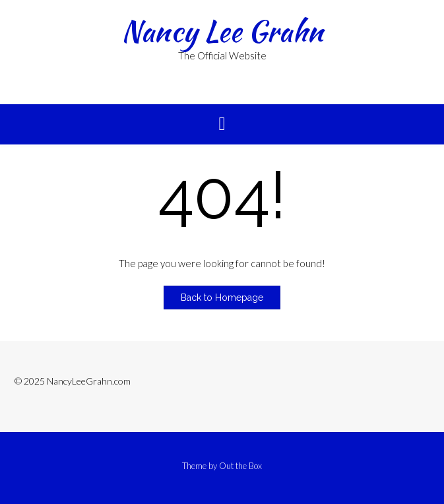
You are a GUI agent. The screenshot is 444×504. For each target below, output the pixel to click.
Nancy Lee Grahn (222, 31)
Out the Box (240, 466)
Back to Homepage (222, 298)
